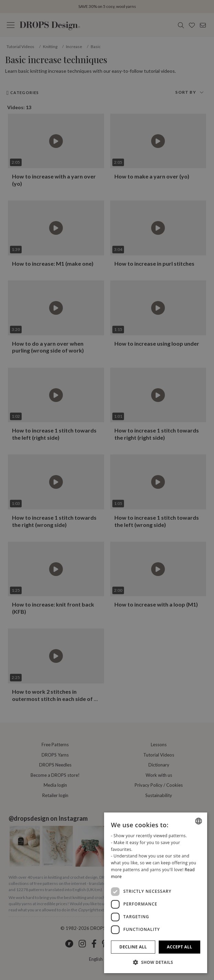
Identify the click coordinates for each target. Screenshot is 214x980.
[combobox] (199, 821)
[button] (156, 962)
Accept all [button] (180, 947)
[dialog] (156, 893)
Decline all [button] (133, 947)
